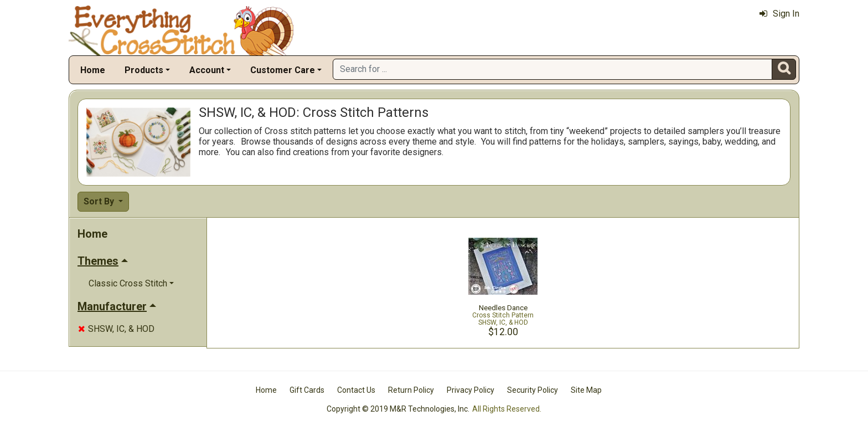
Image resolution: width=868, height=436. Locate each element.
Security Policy (533, 390)
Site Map (586, 390)
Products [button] (144, 70)
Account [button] (207, 70)
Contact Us (356, 390)
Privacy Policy (471, 390)
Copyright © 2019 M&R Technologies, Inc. (398, 409)
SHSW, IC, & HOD (116, 329)
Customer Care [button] (283, 70)
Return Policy (411, 390)
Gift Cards (307, 390)
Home (93, 70)
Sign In (779, 14)
